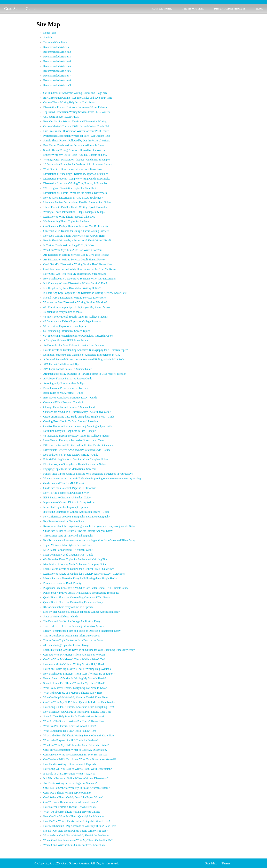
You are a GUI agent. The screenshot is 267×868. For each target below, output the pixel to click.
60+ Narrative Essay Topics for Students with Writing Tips (75, 559)
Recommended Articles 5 (57, 66)
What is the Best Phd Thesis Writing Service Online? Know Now (79, 735)
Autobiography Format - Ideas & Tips (64, 383)
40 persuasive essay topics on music (63, 312)
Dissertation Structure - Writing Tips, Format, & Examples (75, 183)
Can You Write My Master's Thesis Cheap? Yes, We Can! (74, 655)
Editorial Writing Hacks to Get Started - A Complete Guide (75, 459)
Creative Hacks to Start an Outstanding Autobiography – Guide (78, 426)
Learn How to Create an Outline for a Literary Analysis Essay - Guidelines (84, 574)
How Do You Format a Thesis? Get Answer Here (70, 807)
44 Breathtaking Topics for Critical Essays (66, 645)
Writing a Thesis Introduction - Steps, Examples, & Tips (74, 212)
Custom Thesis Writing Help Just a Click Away (69, 102)
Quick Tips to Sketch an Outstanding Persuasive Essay (73, 602)
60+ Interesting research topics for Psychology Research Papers (78, 336)
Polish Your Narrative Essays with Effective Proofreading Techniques (81, 593)
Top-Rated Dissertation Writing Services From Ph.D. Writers (76, 112)
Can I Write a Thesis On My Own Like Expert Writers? (73, 797)
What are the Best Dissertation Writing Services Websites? (75, 302)
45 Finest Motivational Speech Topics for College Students (75, 317)
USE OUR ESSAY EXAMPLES (61, 117)
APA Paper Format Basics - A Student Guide (68, 369)
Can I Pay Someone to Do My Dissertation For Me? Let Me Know (80, 269)
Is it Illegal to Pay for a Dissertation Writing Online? (72, 288)
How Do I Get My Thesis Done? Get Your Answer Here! (74, 236)
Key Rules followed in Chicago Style (64, 521)
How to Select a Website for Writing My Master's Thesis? (75, 678)
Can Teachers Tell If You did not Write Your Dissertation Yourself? (80, 759)
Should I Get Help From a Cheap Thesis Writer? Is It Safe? (75, 831)
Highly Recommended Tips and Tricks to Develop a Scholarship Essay (82, 631)
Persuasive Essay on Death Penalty (62, 583)
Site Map (48, 37)
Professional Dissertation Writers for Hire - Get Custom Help (77, 136)
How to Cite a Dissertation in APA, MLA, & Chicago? (73, 198)
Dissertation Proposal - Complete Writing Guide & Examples (77, 179)
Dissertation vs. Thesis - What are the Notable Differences (75, 193)
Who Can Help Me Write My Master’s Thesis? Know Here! (76, 697)
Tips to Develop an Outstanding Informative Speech (72, 636)
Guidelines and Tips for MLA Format (64, 483)
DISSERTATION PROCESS (230, 9)
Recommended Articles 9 (57, 85)
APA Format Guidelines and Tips (61, 364)
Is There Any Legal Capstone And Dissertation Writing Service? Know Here (85, 293)
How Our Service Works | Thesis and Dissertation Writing (75, 121)
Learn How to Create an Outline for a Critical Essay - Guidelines (79, 569)
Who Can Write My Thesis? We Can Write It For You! (73, 250)
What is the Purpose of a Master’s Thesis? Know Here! (73, 693)
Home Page (50, 33)
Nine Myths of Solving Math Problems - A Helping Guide (75, 564)
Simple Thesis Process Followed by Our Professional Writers (77, 141)
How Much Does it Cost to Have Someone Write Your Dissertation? (80, 279)
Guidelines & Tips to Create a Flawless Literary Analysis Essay (78, 531)
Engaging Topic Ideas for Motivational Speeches (70, 469)
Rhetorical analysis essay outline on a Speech (68, 607)
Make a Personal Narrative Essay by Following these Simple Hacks (80, 578)
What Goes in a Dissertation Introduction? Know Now (73, 169)
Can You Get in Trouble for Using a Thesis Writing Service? (76, 231)
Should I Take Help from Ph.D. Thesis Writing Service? (74, 716)
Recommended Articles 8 (57, 80)
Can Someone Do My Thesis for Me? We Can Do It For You (76, 226)
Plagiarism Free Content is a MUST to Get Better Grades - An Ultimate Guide (86, 588)
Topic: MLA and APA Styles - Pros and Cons (68, 545)
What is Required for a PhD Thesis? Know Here (70, 731)
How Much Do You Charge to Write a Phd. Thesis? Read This (77, 712)
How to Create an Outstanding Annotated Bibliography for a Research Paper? (86, 350)
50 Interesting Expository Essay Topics (65, 326)
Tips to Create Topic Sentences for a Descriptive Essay (73, 640)
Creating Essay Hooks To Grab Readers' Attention (71, 421)
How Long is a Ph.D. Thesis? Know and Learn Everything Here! (79, 707)
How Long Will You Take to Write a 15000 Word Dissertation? (78, 769)
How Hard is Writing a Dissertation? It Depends (69, 764)
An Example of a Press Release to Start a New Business (74, 345)
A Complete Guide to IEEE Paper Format (66, 340)
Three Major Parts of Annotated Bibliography (68, 536)
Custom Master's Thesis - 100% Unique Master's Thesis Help (77, 126)
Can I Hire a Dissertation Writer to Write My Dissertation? (75, 750)
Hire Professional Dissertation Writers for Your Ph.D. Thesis (76, 131)
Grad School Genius (21, 8)
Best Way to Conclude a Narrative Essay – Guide (70, 398)
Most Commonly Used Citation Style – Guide (68, 555)
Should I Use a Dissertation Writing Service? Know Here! (75, 298)
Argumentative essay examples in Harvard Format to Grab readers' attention (85, 374)
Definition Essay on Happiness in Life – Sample (70, 431)
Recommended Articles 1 (57, 47)
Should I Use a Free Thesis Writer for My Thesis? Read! (74, 683)
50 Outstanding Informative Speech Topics (67, 331)
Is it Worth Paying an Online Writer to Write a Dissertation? (76, 778)
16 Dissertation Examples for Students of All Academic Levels (77, 164)
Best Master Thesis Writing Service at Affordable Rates (73, 145)
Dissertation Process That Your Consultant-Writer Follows (75, 107)
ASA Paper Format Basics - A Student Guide (68, 378)
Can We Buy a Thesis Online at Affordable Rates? (70, 802)
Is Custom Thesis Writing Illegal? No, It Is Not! (69, 245)
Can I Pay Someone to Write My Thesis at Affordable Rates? (76, 788)
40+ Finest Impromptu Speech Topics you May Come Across (77, 307)
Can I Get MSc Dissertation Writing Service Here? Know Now (78, 264)
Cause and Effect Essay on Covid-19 (63, 402)
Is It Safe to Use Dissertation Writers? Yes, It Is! (69, 774)
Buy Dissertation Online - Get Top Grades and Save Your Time (78, 98)
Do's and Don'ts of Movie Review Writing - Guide (71, 455)
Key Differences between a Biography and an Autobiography (77, 517)
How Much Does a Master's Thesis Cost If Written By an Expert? (79, 674)
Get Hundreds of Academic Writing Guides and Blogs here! (76, 93)
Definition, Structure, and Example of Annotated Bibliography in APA (82, 355)
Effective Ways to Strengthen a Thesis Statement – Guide (74, 464)
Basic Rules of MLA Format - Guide (63, 393)
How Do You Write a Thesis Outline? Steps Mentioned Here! (77, 821)
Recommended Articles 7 (57, 76)
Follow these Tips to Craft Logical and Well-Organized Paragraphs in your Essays (88, 474)
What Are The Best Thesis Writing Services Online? (72, 812)
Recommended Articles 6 (57, 71)
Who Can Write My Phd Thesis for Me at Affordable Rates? (76, 745)
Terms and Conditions (55, 42)
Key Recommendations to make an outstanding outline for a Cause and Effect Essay (89, 540)
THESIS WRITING (193, 9)
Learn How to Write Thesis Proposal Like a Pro (69, 217)
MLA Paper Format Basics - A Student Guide (68, 550)
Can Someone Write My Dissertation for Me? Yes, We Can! (76, 755)
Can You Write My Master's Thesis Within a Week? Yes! (74, 659)
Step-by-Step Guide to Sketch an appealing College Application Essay (82, 612)
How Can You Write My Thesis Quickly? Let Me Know (74, 816)
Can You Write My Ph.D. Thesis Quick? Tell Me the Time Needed (79, 702)
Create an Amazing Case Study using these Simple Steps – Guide (79, 417)
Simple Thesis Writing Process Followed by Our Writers (74, 150)
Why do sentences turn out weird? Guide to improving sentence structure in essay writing (92, 478)
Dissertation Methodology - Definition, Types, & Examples (76, 174)
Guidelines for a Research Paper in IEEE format (69, 488)
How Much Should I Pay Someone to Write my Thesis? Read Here (80, 826)
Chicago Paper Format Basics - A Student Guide (70, 407)
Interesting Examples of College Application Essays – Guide (76, 512)
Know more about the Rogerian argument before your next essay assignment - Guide (89, 526)
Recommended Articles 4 (57, 61)
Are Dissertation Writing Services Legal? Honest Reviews (75, 259)
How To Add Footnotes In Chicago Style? (66, 493)
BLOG (259, 9)
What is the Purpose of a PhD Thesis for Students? (71, 740)
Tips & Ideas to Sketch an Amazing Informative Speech (74, 626)
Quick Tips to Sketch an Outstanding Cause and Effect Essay (76, 597)
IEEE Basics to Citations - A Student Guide (67, 497)
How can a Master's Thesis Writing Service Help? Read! (74, 664)
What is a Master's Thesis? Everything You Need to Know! (75, 688)
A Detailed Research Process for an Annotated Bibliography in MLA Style (84, 359)
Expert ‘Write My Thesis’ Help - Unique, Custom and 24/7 (75, 155)
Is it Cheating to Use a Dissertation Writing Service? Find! (75, 283)
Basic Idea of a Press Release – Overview (66, 388)
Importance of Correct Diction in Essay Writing (69, 502)
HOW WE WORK (162, 9)
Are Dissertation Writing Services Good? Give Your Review (76, 255)
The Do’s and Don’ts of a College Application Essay (72, 621)
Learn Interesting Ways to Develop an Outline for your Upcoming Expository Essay (89, 650)
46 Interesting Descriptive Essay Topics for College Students (76, 436)
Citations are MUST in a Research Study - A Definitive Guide (77, 412)
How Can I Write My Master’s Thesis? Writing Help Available (77, 669)
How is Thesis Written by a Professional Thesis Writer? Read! (77, 240)
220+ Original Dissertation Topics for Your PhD (69, 188)
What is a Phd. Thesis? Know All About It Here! (70, 726)
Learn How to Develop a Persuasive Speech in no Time (73, 440)
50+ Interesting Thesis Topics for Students (66, 221)
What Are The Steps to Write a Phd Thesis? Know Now (74, 721)
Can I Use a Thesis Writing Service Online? (67, 793)
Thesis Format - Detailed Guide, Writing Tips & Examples (75, 207)
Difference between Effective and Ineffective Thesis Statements (78, 445)
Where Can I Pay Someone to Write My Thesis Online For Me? (78, 840)
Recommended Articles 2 (57, 52)
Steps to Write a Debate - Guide (61, 616)
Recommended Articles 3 (57, 57)
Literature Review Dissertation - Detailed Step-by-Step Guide (77, 202)
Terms (226, 863)
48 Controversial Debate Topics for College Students (72, 321)
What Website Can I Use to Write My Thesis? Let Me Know (76, 835)
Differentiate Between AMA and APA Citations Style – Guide (77, 450)
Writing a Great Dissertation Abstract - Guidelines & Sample (76, 160)
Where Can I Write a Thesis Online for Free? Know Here (74, 845)
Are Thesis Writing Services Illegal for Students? (70, 783)
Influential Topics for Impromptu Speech (66, 507)
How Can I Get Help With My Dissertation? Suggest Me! (74, 274)
